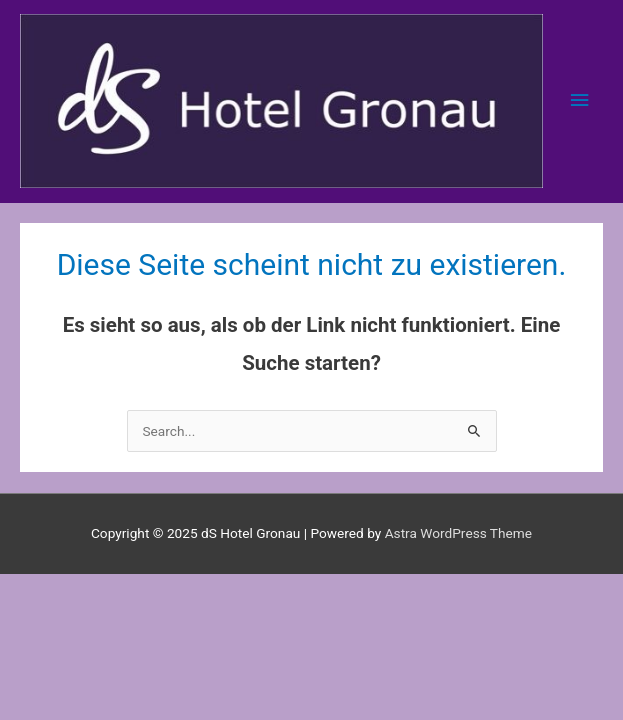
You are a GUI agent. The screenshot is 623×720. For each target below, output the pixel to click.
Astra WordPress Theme (458, 533)
